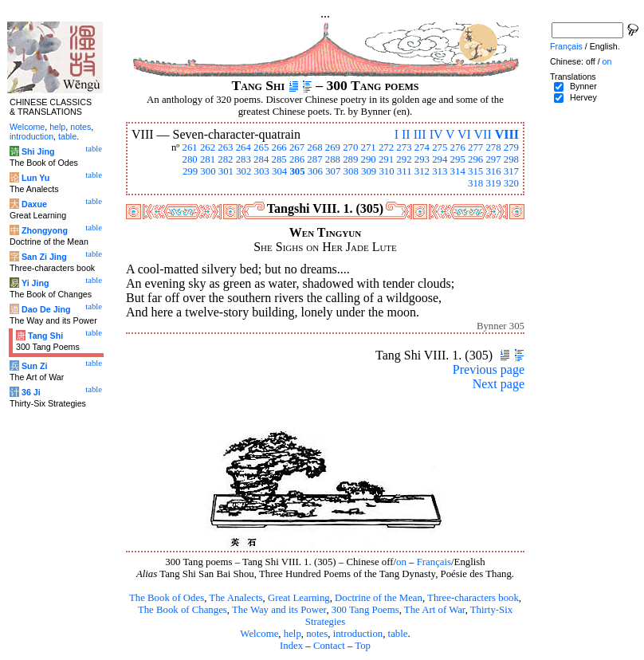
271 (369, 147)
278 (493, 147)
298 (511, 159)
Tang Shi (45, 336)
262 (208, 147)
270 (350, 147)
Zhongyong (45, 230)
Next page (499, 384)
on (401, 562)
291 (386, 159)
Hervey (583, 97)
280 (189, 159)
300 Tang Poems (365, 610)
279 (511, 147)
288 (333, 159)
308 (351, 171)
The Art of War (435, 610)
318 (475, 183)
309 (369, 171)
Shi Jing (38, 151)
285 (279, 159)
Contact (329, 646)
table (398, 634)
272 (386, 147)
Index (291, 646)
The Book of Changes (183, 610)
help (293, 634)
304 (279, 171)
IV (436, 134)
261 (189, 147)
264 (243, 147)
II (406, 134)
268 (314, 147)
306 (315, 171)
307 (333, 171)
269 (333, 147)
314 (458, 171)
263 (225, 147)
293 (422, 159)
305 (297, 171)
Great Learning (299, 598)
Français (434, 562)
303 (262, 171)
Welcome (259, 634)
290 (369, 159)
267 (297, 147)
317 (511, 171)
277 (475, 147)
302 (243, 171)
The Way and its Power (279, 610)
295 (458, 159)
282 (225, 159)
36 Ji (31, 392)
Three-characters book (473, 598)
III (420, 134)
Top (363, 646)
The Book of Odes (167, 598)
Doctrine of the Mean (379, 598)
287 (314, 159)
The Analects (236, 598)
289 (350, 159)
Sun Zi (35, 366)
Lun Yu (35, 178)
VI (464, 134)
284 (261, 159)
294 (440, 159)
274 (422, 147)
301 (226, 171)
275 (440, 147)
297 (493, 159)
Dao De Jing (46, 309)
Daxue (34, 204)
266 (279, 147)
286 (297, 159)
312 (422, 171)
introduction (358, 634)
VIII (507, 134)
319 (493, 183)
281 (208, 159)
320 (511, 183)
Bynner (583, 86)
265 (261, 147)
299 (190, 171)
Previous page (489, 369)
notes (317, 634)
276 (458, 147)
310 (386, 171)
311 (404, 171)
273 (404, 147)
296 (475, 159)
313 (440, 171)
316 (493, 171)
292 (404, 159)
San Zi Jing (44, 257)
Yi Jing (35, 283)
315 (475, 171)
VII (483, 134)
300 (208, 171)
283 (243, 159)
